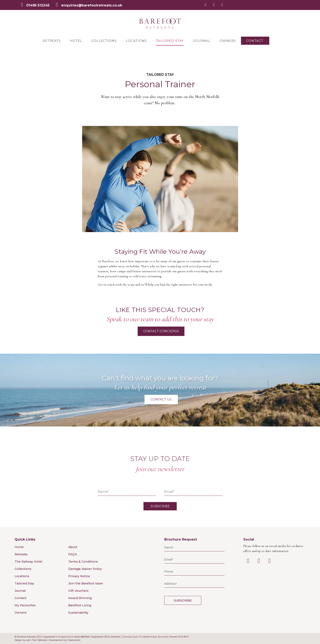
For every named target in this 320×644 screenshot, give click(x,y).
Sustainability (78, 613)
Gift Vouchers (78, 591)
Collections (104, 41)
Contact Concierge (161, 331)
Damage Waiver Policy (85, 569)
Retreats (52, 41)
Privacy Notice (79, 576)
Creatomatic (74, 640)
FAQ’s (73, 554)
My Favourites (25, 605)
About (73, 547)
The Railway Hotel (28, 562)
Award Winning (80, 598)
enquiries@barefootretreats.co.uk (92, 5)
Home (19, 547)
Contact (255, 41)
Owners (228, 41)
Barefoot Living (80, 605)
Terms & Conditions (83, 562)
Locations (136, 41)
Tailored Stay (170, 41)
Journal (202, 41)
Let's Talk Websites (37, 640)
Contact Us (161, 399)
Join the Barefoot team (86, 583)
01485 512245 (38, 5)
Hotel (76, 41)
